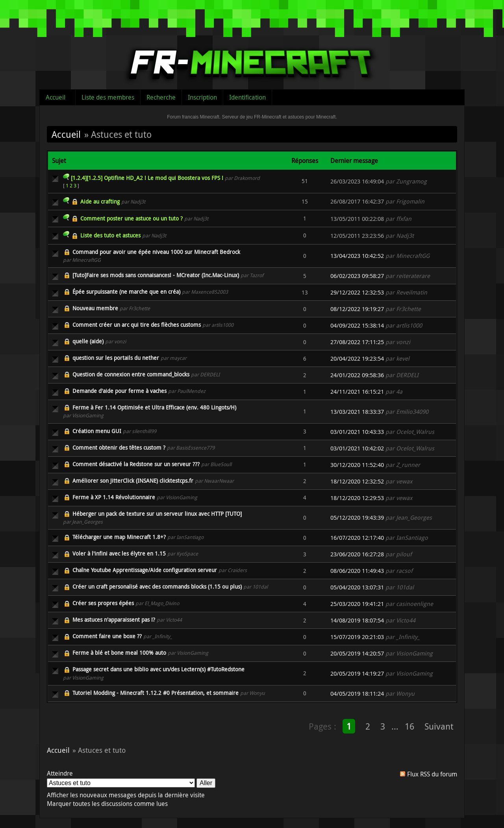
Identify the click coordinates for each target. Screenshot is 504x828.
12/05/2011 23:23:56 (357, 236)
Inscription (202, 97)
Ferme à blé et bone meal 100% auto (119, 653)
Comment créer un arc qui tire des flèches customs (137, 325)
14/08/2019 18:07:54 (357, 620)
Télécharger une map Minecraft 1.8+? (119, 537)
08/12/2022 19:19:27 (357, 309)
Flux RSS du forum (432, 774)
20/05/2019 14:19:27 (357, 673)
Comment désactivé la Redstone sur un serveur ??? (136, 464)
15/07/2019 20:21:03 (357, 637)
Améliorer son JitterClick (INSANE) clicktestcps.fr (133, 481)
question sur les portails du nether (116, 358)
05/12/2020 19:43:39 (357, 518)
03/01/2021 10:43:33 (357, 432)
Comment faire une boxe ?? (107, 636)
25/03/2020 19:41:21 (357, 604)
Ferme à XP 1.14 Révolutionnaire (114, 497)
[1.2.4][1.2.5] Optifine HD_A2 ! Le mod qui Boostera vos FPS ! (147, 178)
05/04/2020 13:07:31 (357, 587)
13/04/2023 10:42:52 (357, 256)
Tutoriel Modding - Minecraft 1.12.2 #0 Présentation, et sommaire (156, 693)
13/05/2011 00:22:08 (357, 219)
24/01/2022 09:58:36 (357, 375)
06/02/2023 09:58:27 (357, 276)
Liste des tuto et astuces (110, 235)
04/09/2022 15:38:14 (357, 325)
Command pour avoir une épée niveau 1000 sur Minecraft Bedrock (156, 252)
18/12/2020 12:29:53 (357, 498)
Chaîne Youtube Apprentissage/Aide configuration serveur (145, 570)
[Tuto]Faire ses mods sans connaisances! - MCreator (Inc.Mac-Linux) (156, 275)
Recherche (161, 97)
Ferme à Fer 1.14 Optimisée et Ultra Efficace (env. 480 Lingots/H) (154, 407)
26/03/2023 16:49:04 (357, 181)
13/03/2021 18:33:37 (357, 412)
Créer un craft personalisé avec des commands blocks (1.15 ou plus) (157, 586)
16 (409, 726)
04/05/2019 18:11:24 (357, 694)
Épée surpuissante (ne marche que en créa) (126, 292)
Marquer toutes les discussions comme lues (107, 804)
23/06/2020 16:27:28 (357, 554)
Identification (247, 97)
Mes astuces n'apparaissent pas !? (114, 620)
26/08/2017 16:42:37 (357, 201)
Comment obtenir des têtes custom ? (119, 447)
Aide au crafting (100, 201)
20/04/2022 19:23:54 (357, 358)
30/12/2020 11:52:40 (357, 465)
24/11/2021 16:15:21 (357, 392)
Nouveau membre (95, 308)
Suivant (439, 726)
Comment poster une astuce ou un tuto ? (132, 218)
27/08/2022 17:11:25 (357, 342)
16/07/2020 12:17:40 (357, 538)
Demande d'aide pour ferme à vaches (120, 391)
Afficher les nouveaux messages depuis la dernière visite (126, 795)
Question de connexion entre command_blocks (131, 374)
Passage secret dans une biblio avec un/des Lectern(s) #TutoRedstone (158, 669)
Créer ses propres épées (103, 603)
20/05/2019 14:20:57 (357, 653)
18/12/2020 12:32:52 (357, 481)
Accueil (56, 97)
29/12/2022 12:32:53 (357, 292)
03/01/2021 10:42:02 (357, 448)
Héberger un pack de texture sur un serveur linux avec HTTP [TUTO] (157, 514)
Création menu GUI (97, 431)
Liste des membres (108, 97)
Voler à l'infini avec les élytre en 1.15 (119, 553)
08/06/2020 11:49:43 (357, 571)
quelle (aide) (88, 341)
